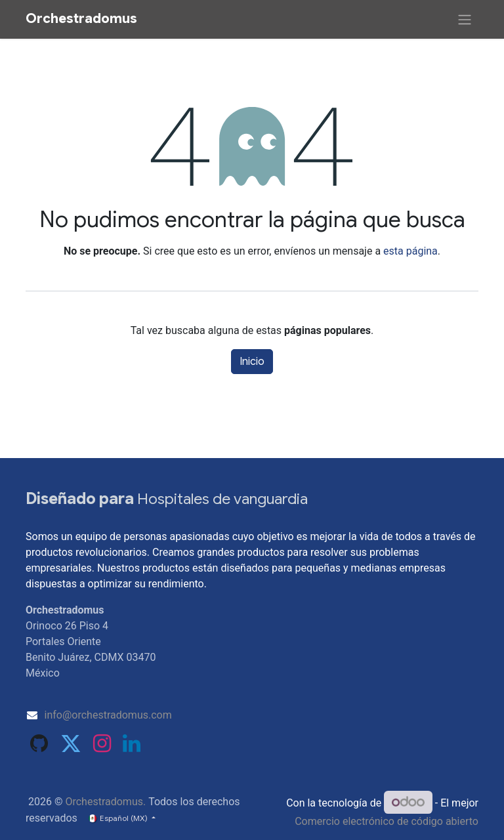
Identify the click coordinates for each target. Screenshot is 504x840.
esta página (410, 251)
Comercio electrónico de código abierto (387, 821)
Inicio (252, 362)
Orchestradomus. (105, 802)
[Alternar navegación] (465, 19)
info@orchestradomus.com (108, 715)
